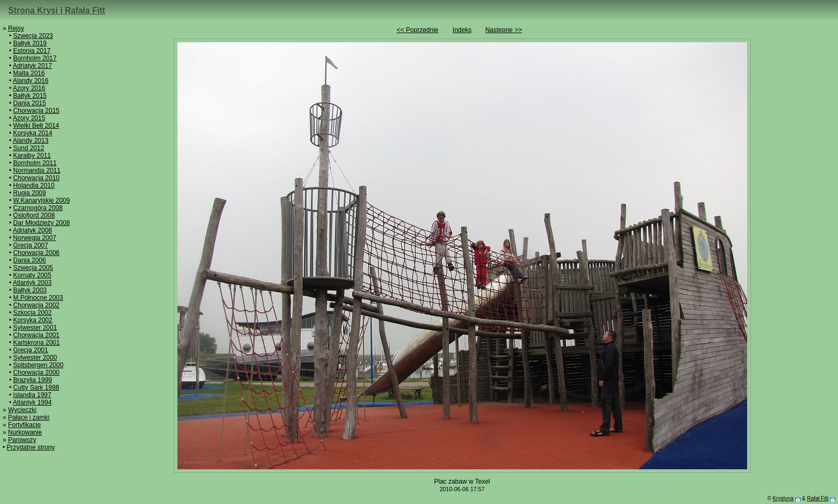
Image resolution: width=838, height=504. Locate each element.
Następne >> (504, 30)
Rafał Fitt (818, 498)
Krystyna (783, 498)
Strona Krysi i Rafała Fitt (57, 10)
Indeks (462, 30)
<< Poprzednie (417, 30)
